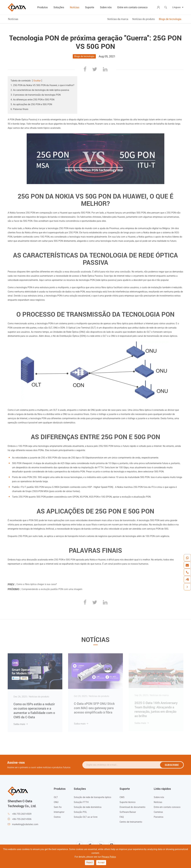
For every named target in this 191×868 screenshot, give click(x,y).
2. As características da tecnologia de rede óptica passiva (40, 90)
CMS (122, 797)
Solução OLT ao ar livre (86, 817)
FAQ (122, 817)
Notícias (75, 7)
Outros (57, 817)
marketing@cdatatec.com (25, 824)
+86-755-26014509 (22, 814)
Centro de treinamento (131, 822)
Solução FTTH (81, 802)
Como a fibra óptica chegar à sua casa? (37, 583)
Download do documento (132, 807)
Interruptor (59, 812)
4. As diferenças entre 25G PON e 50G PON (32, 100)
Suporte (90, 7)
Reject (89, 862)
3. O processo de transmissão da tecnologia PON (36, 95)
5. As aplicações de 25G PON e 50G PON (31, 104)
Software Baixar (128, 812)
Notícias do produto (144, 19)
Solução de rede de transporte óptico (92, 797)
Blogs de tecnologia (170, 19)
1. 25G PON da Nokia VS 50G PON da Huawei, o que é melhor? (42, 85)
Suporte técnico (128, 802)
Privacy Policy (109, 857)
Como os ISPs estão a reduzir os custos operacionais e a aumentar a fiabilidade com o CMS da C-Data (34, 709)
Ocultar (37, 81)
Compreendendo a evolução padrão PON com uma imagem (52, 588)
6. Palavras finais (19, 109)
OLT (56, 797)
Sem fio (58, 807)
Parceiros (159, 817)
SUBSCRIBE (173, 765)
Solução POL (80, 812)
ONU (56, 802)
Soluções (59, 7)
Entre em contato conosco (132, 7)
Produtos (42, 7)
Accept (101, 862)
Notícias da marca (118, 19)
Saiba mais (21, 722)
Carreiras (158, 812)
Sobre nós (106, 7)
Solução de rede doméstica (88, 807)
